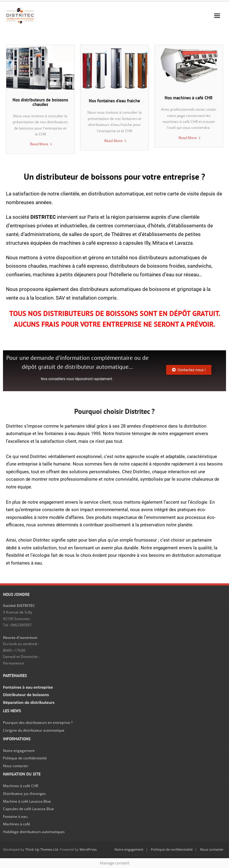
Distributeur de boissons (26, 695)
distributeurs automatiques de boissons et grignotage (141, 289)
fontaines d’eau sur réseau (169, 275)
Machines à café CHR (21, 786)
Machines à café (17, 824)
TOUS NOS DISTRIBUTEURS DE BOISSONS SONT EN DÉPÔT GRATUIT (114, 313)
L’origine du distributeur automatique (34, 730)
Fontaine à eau (15, 817)
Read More (39, 144)
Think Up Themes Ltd (42, 849)
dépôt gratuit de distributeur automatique (75, 367)
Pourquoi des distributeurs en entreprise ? (38, 723)
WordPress (88, 849)
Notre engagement (19, 751)
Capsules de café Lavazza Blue (28, 809)
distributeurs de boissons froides (148, 266)
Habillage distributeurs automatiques (34, 832)
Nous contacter (16, 766)
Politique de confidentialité (25, 758)
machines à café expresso (79, 266)
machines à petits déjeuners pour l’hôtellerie (82, 275)
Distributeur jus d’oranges (24, 794)
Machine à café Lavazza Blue (27, 801)
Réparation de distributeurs (29, 703)
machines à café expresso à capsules (101, 243)
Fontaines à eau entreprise (28, 687)
